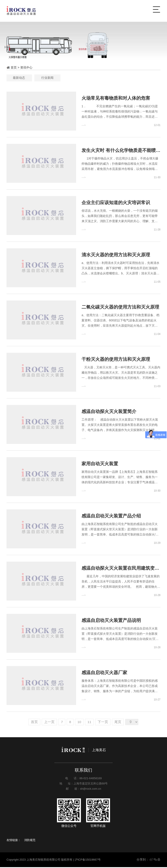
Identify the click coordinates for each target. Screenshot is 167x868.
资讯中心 (26, 67)
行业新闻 (99, 78)
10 (79, 723)
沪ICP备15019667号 (88, 860)
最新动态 (68, 78)
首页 (33, 723)
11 (90, 723)
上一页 (49, 723)
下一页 (104, 723)
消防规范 (30, 841)
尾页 (119, 723)
